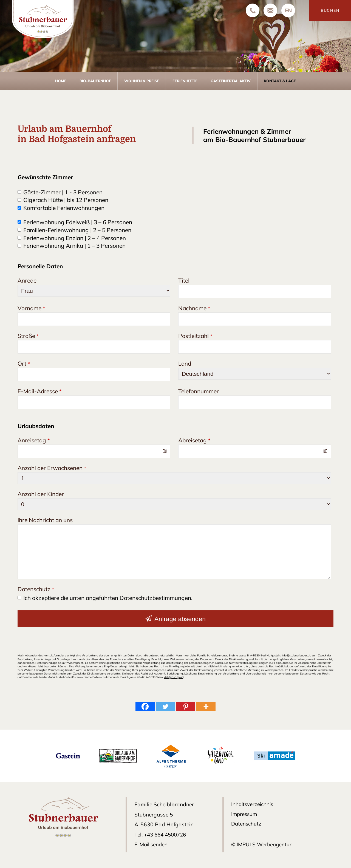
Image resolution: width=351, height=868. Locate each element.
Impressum (245, 814)
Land (185, 363)
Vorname (31, 308)
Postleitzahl (195, 336)
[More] (206, 706)
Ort (24, 363)
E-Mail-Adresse (39, 391)
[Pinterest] (186, 706)
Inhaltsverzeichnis (253, 804)
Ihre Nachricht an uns (45, 520)
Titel (184, 280)
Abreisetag (194, 440)
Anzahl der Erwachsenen (52, 468)
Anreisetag (34, 440)
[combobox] (94, 451)
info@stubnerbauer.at (296, 655)
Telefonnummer (199, 391)
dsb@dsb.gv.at (174, 677)
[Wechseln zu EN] (288, 11)
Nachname (194, 308)
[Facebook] (145, 706)
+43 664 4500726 (166, 834)
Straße (28, 336)
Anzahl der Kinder (41, 494)
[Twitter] (165, 706)
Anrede (27, 280)
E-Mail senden (152, 844)
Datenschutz (36, 589)
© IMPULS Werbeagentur (262, 845)
